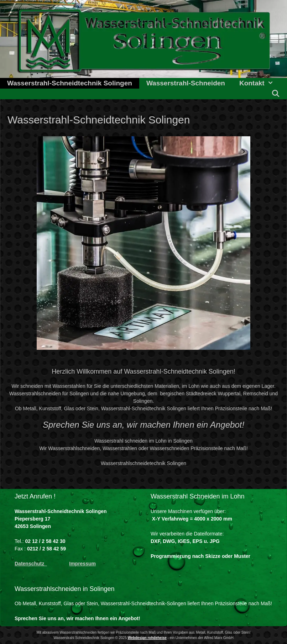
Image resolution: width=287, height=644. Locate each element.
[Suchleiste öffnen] (276, 94)
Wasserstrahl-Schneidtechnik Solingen (70, 83)
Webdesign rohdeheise (147, 638)
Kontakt (260, 83)
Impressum (82, 564)
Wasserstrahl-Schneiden (186, 83)
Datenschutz (31, 564)
